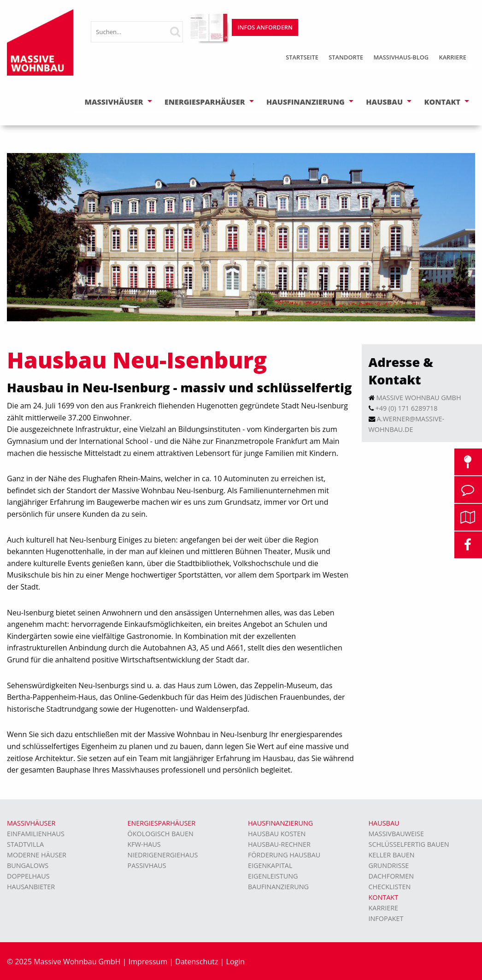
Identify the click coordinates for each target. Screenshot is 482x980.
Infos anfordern (265, 27)
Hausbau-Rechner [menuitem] (279, 844)
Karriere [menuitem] (384, 908)
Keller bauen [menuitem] (392, 855)
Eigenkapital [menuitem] (270, 865)
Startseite (302, 57)
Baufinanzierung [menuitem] (278, 887)
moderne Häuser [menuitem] (37, 855)
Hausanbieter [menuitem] (31, 887)
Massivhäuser (114, 102)
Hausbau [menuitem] (384, 823)
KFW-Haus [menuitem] (144, 844)
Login (236, 962)
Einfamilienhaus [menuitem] (36, 834)
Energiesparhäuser (205, 102)
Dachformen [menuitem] (391, 876)
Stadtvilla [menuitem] (25, 844)
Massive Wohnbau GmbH (419, 398)
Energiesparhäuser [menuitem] (162, 823)
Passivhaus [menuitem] (147, 865)
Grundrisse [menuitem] (389, 865)
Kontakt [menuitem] (384, 897)
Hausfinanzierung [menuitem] (280, 823)
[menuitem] (302, 58)
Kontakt (442, 102)
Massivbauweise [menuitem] (397, 834)
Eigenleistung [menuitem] (273, 876)
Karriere (452, 57)
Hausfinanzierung (306, 102)
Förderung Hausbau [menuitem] (284, 855)
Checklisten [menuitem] (390, 887)
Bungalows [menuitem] (28, 865)
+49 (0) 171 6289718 (407, 408)
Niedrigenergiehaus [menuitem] (163, 855)
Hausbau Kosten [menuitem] (277, 834)
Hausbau (384, 102)
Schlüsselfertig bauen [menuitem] (409, 844)
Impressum (148, 962)
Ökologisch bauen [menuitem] (161, 834)
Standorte (346, 57)
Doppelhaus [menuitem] (28, 876)
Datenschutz (197, 962)
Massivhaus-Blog (401, 57)
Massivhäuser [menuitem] (31, 823)
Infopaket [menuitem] (386, 918)
